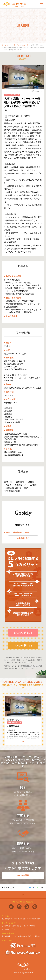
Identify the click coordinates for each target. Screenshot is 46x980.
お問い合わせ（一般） (20, 926)
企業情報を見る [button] (23, 538)
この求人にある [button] (23, 645)
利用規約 (32, 926)
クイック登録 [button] (23, 875)
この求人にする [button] (23, 633)
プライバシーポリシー (9, 929)
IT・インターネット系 (21, 45)
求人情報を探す (7, 919)
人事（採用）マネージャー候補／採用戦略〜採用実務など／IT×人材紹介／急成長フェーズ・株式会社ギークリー (23, 47)
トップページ (6, 45)
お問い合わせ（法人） (25, 936)
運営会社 (38, 936)
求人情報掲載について (9, 936)
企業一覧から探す (20, 919)
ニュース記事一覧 (33, 919)
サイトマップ (6, 926)
